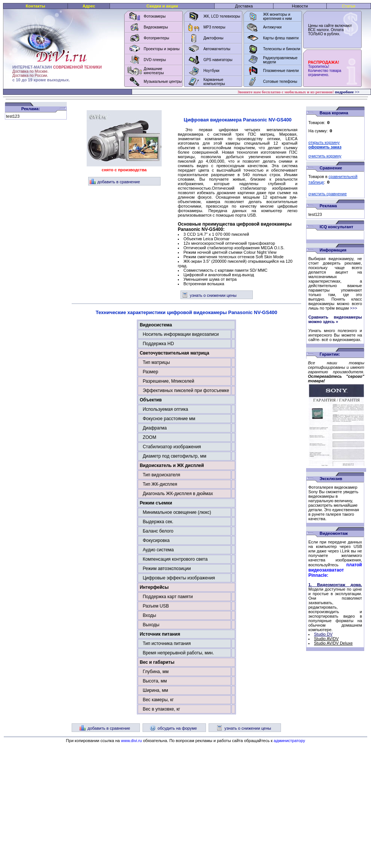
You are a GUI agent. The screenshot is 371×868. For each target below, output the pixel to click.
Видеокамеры (156, 27)
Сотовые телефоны (280, 82)
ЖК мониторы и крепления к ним (277, 16)
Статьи (349, 6)
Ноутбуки (211, 71)
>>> (354, 308)
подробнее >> (347, 92)
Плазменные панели (281, 71)
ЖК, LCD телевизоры (222, 16)
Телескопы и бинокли (282, 49)
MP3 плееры (214, 27)
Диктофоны (213, 38)
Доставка (244, 6)
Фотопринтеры (156, 38)
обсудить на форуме (173, 728)
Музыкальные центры (163, 82)
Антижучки (272, 27)
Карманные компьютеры (214, 82)
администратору (290, 741)
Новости (300, 6)
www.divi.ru (132, 741)
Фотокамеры (155, 16)
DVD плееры (155, 60)
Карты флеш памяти (281, 38)
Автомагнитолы (217, 49)
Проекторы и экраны (162, 49)
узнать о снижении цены (209, 295)
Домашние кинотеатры (154, 71)
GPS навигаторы (218, 60)
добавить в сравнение (115, 182)
